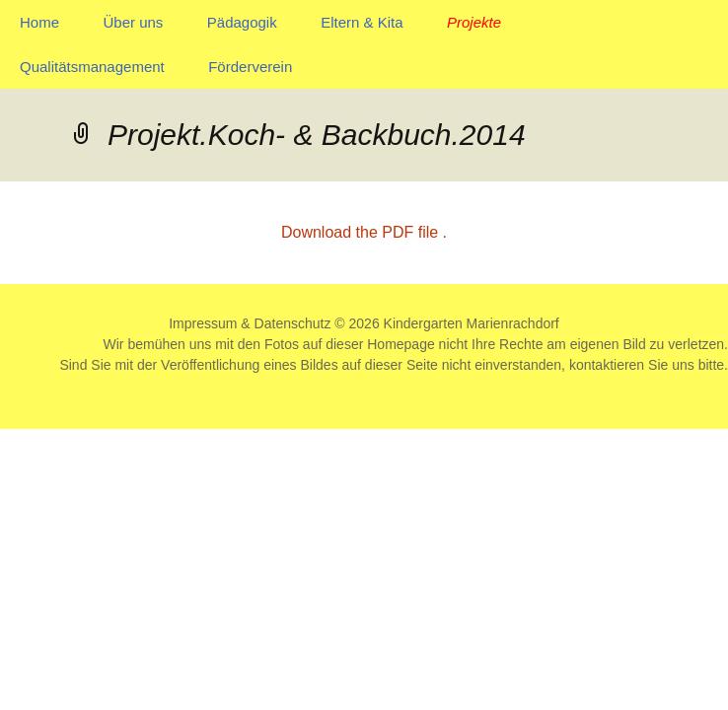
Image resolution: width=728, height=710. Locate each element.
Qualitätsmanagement (92, 67)
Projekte (474, 22)
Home (39, 22)
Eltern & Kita (362, 22)
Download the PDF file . (364, 232)
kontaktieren (607, 365)
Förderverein (250, 67)
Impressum (203, 323)
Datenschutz (293, 323)
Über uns (133, 22)
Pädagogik (242, 22)
